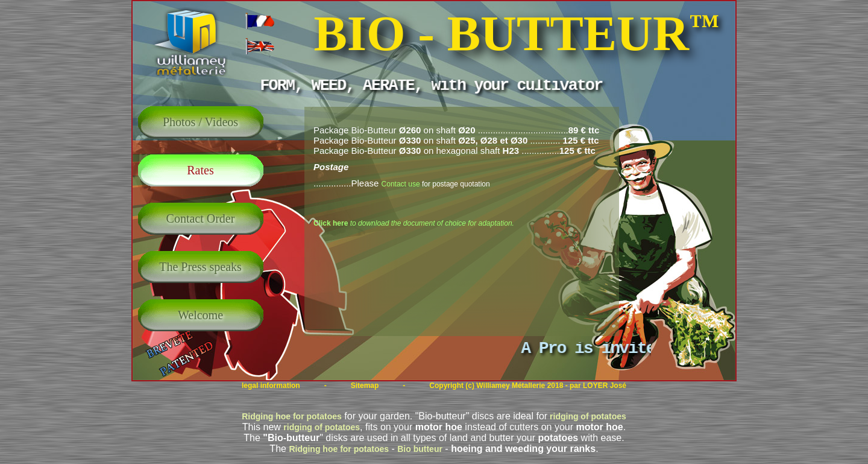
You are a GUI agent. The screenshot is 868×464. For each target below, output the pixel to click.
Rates (200, 170)
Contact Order (201, 218)
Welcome (200, 315)
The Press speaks (200, 267)
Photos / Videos (200, 122)
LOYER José (605, 386)
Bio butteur (420, 449)
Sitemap (365, 386)
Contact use (401, 184)
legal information (271, 386)
